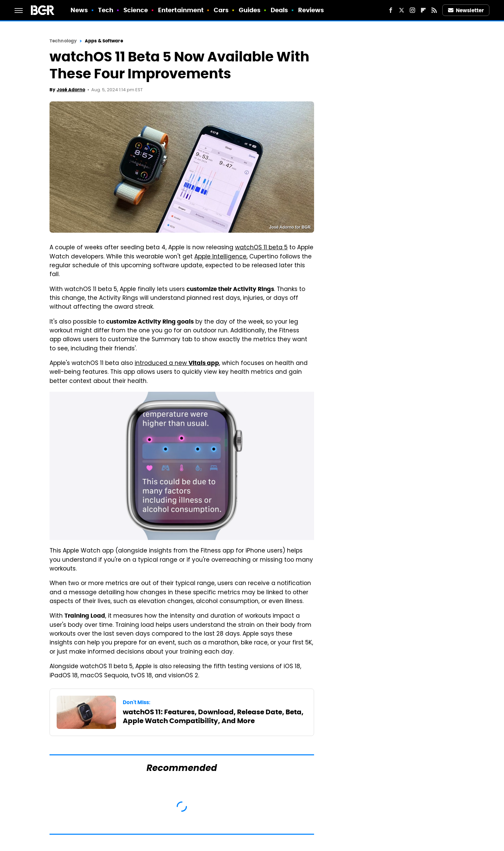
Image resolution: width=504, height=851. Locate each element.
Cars (221, 10)
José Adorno (71, 90)
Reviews (311, 10)
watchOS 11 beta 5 (261, 248)
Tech (106, 10)
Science (136, 10)
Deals (279, 10)
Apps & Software (104, 41)
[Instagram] (412, 10)
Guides (250, 10)
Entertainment (181, 10)
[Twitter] (402, 10)
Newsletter (466, 10)
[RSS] (434, 10)
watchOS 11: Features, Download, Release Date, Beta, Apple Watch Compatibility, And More (213, 716)
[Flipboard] (423, 10)
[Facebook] (391, 10)
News (79, 10)
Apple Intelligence (220, 257)
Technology (63, 41)
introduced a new (177, 364)
